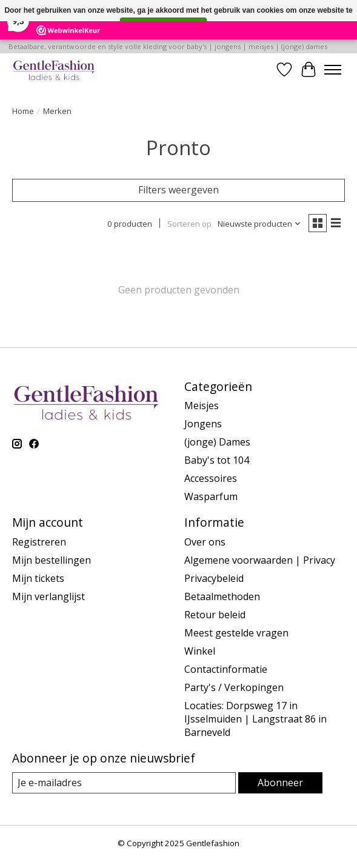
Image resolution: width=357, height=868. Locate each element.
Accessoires (211, 478)
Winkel (200, 651)
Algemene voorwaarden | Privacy (260, 560)
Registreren (39, 542)
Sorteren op (189, 224)
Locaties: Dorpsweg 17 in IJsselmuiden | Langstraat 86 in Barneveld (255, 719)
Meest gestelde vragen (236, 633)
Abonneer (280, 783)
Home (23, 111)
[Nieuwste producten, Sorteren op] (259, 224)
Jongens (203, 424)
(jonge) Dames (217, 442)
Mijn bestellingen (52, 560)
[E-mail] (124, 783)
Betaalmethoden (222, 596)
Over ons (205, 542)
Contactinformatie (226, 669)
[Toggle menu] (333, 70)
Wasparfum (211, 496)
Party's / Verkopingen (234, 687)
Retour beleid (215, 615)
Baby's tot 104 (217, 460)
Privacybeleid (214, 578)
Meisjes (202, 406)
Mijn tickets (38, 578)
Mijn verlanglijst (48, 596)
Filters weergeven (178, 190)
